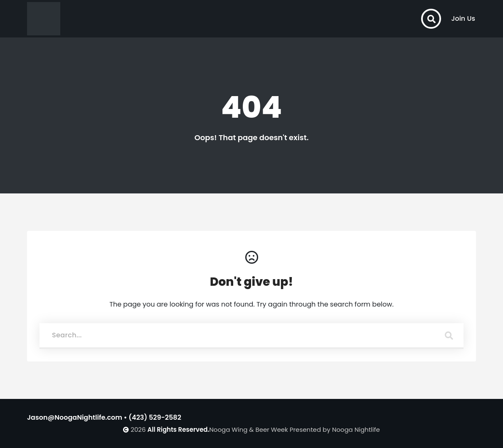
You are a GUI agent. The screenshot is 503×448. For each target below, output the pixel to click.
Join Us (463, 19)
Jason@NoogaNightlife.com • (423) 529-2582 (104, 417)
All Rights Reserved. (179, 429)
